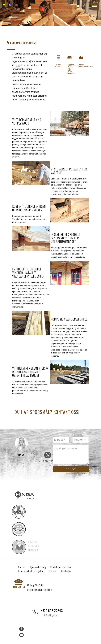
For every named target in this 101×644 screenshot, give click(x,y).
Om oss (22, 567)
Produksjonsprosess (63, 567)
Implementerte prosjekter (32, 571)
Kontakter (69, 571)
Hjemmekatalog (39, 567)
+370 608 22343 (52, 610)
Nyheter (55, 571)
